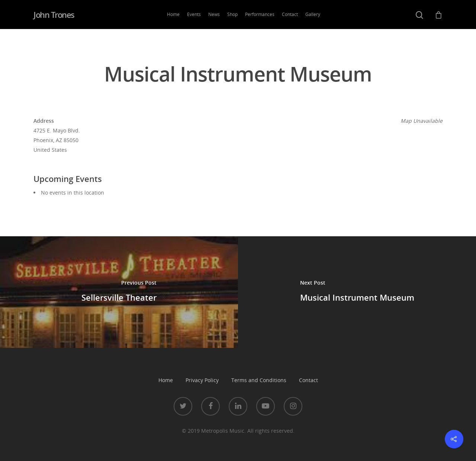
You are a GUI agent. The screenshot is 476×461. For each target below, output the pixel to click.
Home (173, 14)
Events (194, 14)
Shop (232, 14)
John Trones (54, 15)
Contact (290, 14)
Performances (260, 14)
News (214, 14)
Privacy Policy (202, 380)
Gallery (313, 14)
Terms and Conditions (259, 380)
